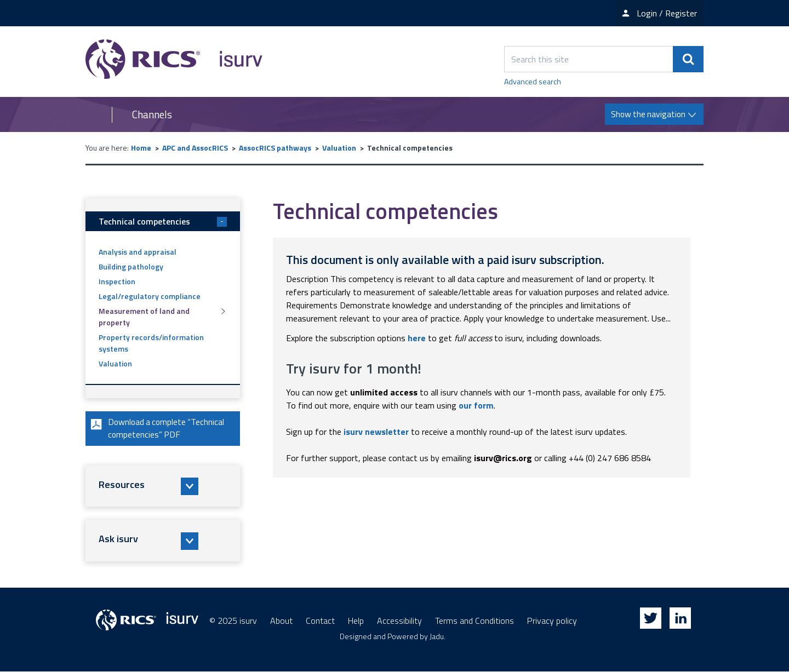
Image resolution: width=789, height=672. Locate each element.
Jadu (437, 637)
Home (141, 148)
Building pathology (131, 266)
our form (476, 405)
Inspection (117, 281)
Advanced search (533, 81)
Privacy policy (552, 621)
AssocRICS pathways (275, 148)
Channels (152, 114)
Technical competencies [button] (163, 221)
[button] (163, 487)
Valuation (339, 148)
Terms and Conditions (474, 621)
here (417, 338)
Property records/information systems (151, 343)
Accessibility (399, 621)
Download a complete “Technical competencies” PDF (158, 429)
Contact (320, 621)
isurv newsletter (376, 432)
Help (356, 621)
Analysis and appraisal (138, 252)
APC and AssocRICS (195, 148)
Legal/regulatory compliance (150, 296)
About (281, 621)
